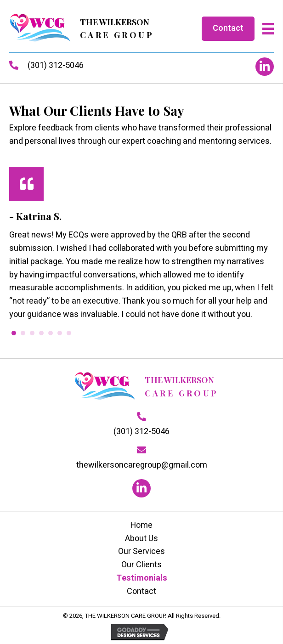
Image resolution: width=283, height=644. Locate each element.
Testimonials (142, 578)
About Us (141, 539)
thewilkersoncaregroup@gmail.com (142, 465)
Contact (141, 591)
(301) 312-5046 (56, 65)
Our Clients (141, 565)
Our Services (141, 551)
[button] (265, 67)
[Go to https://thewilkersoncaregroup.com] (82, 29)
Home (141, 525)
